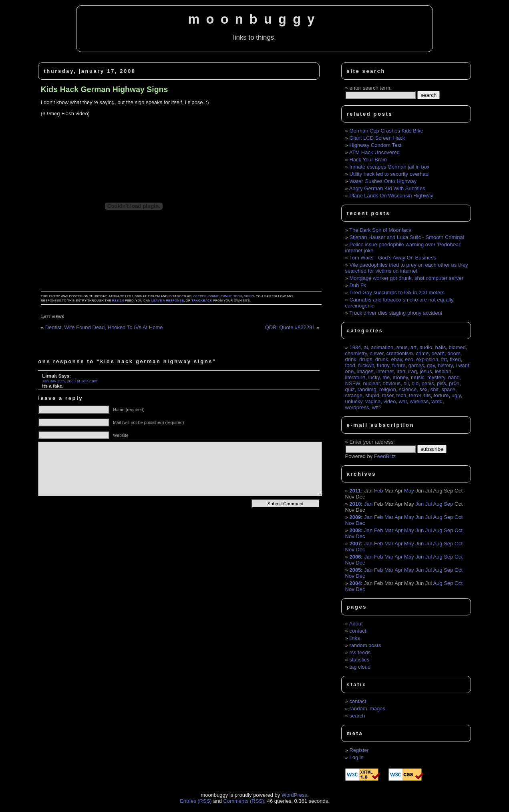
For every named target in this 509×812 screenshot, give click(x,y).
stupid (372, 395)
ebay (397, 359)
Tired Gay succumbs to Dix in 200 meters (397, 292)
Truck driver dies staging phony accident (396, 313)
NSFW (353, 383)
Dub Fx (358, 285)
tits (428, 395)
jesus (426, 371)
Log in (356, 757)
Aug (438, 504)
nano (454, 377)
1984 (355, 347)
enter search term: (370, 88)
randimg (367, 389)
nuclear (371, 383)
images (365, 371)
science (408, 389)
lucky (374, 377)
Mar (389, 517)
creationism (400, 353)
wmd (437, 401)
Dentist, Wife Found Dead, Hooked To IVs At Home (104, 327)
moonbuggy (254, 19)
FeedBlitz (385, 456)
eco (409, 359)
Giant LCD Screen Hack (377, 138)
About (356, 624)
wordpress (357, 407)
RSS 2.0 (118, 300)
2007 (355, 544)
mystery (436, 377)
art (413, 347)
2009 (355, 517)
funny (226, 296)
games (416, 365)
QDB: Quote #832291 (290, 327)
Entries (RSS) (196, 801)
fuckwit (366, 365)
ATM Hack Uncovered (374, 152)
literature (355, 377)
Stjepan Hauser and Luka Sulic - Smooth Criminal (406, 237)
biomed (457, 347)
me (386, 377)
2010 (355, 504)
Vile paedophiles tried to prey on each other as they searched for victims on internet (407, 268)
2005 (355, 570)
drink (351, 359)
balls (440, 347)
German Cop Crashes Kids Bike (386, 131)
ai (366, 347)
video (249, 296)
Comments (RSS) (244, 801)
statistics (359, 660)
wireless (419, 401)
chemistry (356, 353)
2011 (355, 491)
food (350, 365)
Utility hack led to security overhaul (389, 174)
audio (426, 347)
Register (359, 750)
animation (382, 347)
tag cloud (360, 667)
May (409, 491)
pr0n (454, 383)
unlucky (354, 401)
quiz (350, 389)
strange (354, 395)
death (438, 353)
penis (428, 383)
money (400, 377)
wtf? (377, 407)
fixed (455, 359)
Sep (448, 504)
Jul (429, 504)
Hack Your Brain (368, 160)
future (399, 365)
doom (454, 353)
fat (444, 359)
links (354, 638)
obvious (392, 383)
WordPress (294, 795)
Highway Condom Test (375, 145)
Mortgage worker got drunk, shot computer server (406, 278)
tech (238, 296)
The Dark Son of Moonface (380, 230)
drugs (366, 359)
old (415, 383)
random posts (365, 645)
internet (385, 371)
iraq (412, 371)
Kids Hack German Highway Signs (105, 89)
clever (200, 296)
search (357, 716)
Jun (419, 504)
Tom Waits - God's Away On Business (393, 258)
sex (423, 389)
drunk (382, 359)
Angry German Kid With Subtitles (387, 188)
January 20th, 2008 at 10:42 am (70, 381)
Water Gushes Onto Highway (383, 181)
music (418, 377)
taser (388, 395)
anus (402, 347)
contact (358, 631)
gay (431, 365)
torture (441, 395)
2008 (355, 530)
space (448, 389)
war (403, 401)
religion (388, 389)
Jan (368, 504)
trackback (202, 300)
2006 (355, 557)
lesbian (443, 371)
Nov (350, 523)
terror (415, 395)
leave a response (168, 300)
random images (367, 708)
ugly (456, 395)
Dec (360, 523)
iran (401, 371)
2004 (355, 583)
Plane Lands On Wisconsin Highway (391, 196)
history (445, 365)
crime (213, 296)
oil (406, 383)
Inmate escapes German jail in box (389, 167)
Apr (398, 517)
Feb (378, 491)
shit (435, 389)
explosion (427, 359)
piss (442, 383)
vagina (373, 401)
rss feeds (360, 652)
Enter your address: (372, 442)
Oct (459, 517)
